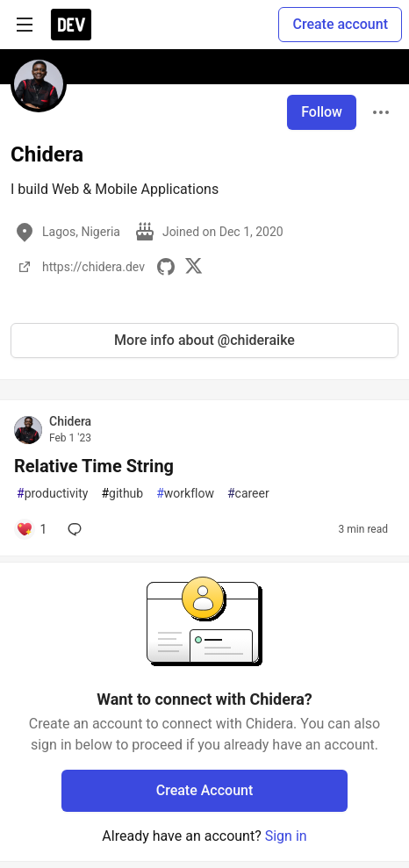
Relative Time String (94, 466)
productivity (52, 494)
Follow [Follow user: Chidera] (322, 112)
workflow (185, 494)
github (122, 494)
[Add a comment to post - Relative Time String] (31, 529)
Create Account (205, 790)
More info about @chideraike (204, 340)
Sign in (286, 836)
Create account (340, 24)
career (248, 494)
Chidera (70, 421)
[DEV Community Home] (71, 25)
